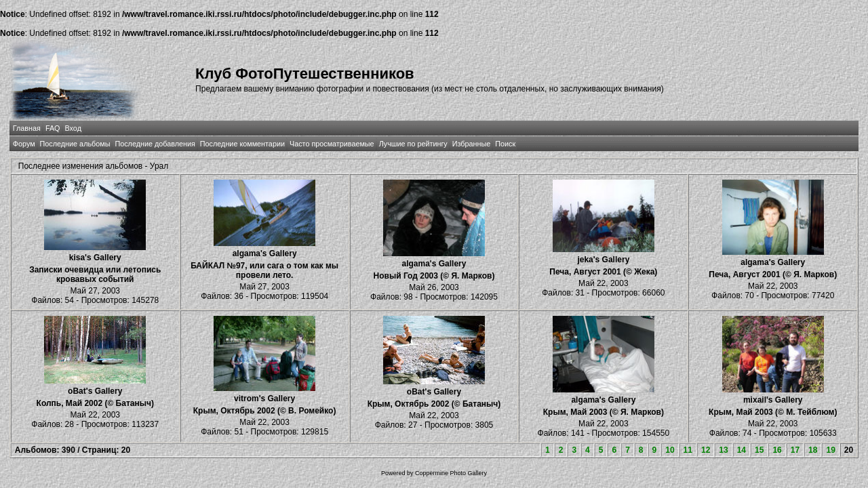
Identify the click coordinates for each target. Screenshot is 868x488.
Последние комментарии (242, 144)
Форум (24, 144)
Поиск (505, 144)
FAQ (53, 128)
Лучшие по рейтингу (413, 144)
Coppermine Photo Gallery (451, 473)
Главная (27, 128)
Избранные (471, 144)
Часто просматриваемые (332, 144)
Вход (73, 128)
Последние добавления (155, 144)
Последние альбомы (75, 144)
